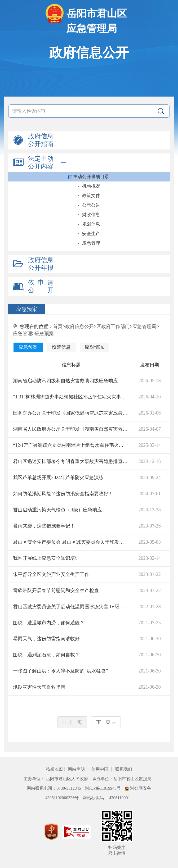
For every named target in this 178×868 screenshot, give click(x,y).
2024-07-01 (150, 494)
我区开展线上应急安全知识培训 (46, 558)
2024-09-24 (150, 478)
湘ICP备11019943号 (103, 788)
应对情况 (94, 347)
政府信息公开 (79, 326)
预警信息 (61, 347)
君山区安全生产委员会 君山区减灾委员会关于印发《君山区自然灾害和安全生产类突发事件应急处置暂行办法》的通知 (70, 542)
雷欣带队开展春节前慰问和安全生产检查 (56, 590)
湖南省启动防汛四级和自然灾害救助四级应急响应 (65, 381)
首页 (58, 326)
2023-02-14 (150, 558)
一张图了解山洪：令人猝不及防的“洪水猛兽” (60, 671)
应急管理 (23, 334)
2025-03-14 (150, 445)
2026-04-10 (150, 397)
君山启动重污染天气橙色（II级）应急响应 (57, 510)
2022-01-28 (150, 607)
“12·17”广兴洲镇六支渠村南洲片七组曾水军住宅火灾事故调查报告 (70, 445)
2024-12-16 (150, 461)
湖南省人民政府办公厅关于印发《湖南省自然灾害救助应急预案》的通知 (70, 429)
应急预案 (44, 334)
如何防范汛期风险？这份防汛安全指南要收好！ (63, 494)
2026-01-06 (150, 413)
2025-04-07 (150, 429)
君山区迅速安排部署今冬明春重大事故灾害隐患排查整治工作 (70, 461)
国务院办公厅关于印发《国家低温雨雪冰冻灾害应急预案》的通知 (70, 413)
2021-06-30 (150, 639)
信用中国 (100, 769)
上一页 (72, 722)
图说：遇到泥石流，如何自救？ (46, 655)
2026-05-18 (150, 381)
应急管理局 (144, 326)
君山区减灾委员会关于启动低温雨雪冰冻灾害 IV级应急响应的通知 (70, 607)
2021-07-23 (150, 623)
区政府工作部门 (113, 326)
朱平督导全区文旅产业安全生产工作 (51, 574)
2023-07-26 (150, 526)
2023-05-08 (150, 542)
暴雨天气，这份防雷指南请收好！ (49, 639)
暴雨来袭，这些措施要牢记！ (44, 526)
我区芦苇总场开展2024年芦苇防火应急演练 (58, 478)
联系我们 (124, 769)
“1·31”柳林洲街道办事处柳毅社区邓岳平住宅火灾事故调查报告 (70, 397)
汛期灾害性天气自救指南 (39, 687)
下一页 (106, 722)
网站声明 (77, 769)
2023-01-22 (150, 574)
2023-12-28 (150, 510)
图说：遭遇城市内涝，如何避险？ (49, 623)
